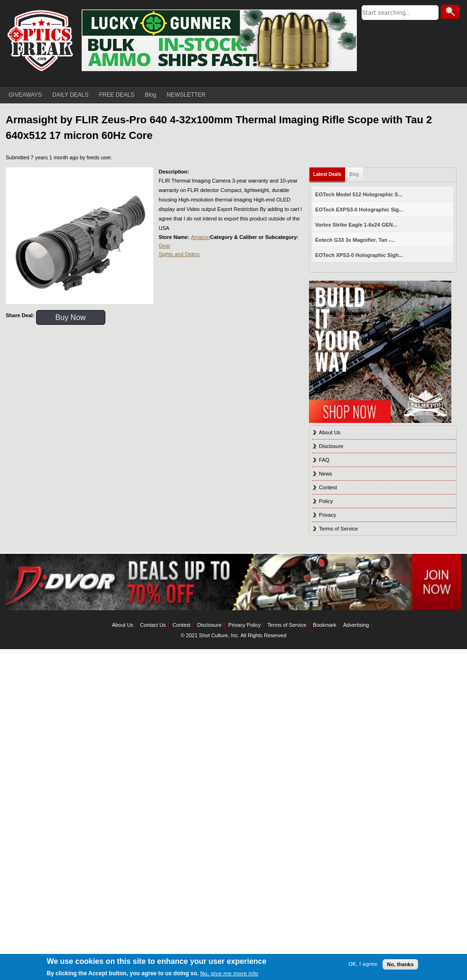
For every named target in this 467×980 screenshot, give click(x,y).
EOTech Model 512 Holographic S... (359, 194)
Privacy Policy (244, 625)
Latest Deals (327, 174)
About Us (330, 432)
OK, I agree (363, 964)
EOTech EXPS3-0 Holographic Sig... (359, 210)
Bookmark (325, 625)
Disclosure (331, 446)
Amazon (200, 237)
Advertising (356, 625)
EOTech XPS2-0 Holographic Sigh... (359, 255)
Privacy (327, 515)
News (326, 474)
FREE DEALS (117, 95)
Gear (164, 246)
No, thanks (400, 964)
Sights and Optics (179, 254)
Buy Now (71, 317)
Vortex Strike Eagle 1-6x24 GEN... (356, 225)
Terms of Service (338, 529)
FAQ (324, 460)
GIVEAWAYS (25, 95)
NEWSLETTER (186, 95)
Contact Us (153, 625)
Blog (150, 95)
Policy (326, 501)
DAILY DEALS (70, 95)
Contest (328, 487)
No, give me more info (229, 974)
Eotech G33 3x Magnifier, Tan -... (355, 240)
